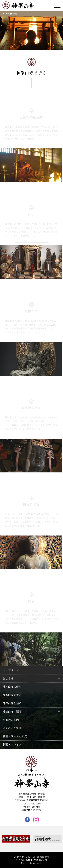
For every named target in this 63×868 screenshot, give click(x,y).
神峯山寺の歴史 (12, 687)
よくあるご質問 (12, 728)
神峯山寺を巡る (12, 703)
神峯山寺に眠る (12, 711)
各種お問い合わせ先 (15, 736)
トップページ (11, 670)
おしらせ (8, 678)
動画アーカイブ (12, 744)
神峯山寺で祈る (12, 695)
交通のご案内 (11, 720)
